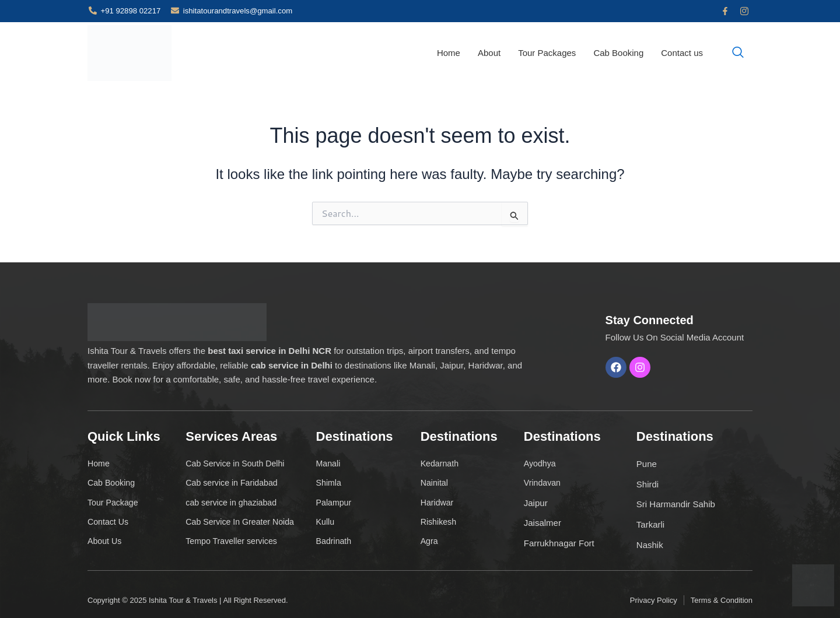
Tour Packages (547, 53)
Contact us (682, 53)
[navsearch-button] (738, 53)
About (489, 53)
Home (449, 53)
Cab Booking (618, 53)
